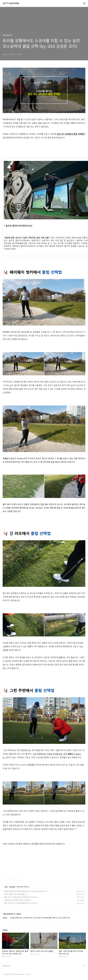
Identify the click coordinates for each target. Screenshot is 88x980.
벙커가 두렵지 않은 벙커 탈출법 (14, 894)
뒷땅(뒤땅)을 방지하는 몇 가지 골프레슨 (17, 900)
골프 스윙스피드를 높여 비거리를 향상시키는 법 (20, 897)
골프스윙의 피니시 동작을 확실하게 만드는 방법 (20, 903)
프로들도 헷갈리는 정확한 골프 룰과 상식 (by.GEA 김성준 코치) (25, 891)
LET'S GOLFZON (11, 3)
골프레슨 (12, 887)
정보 (6, 887)
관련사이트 (7, 966)
